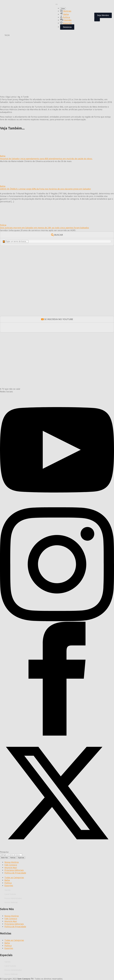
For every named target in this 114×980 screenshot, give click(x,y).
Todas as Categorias (14, 877)
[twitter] (57, 849)
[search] (4, 242)
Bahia (64, 14)
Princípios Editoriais (14, 870)
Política (65, 17)
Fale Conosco (11, 865)
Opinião (66, 20)
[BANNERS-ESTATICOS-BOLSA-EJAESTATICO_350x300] (57, 311)
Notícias (66, 11)
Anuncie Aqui (11, 867)
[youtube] (57, 506)
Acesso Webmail (11, 902)
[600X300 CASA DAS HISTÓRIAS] (57, 368)
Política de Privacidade (15, 873)
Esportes (66, 23)
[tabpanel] (57, 867)
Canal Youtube (10, 894)
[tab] (4, 858)
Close (63, 9)
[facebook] (57, 735)
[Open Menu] (57, 4)
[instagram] (57, 620)
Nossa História (12, 862)
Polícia (3, 225)
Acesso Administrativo (13, 898)
